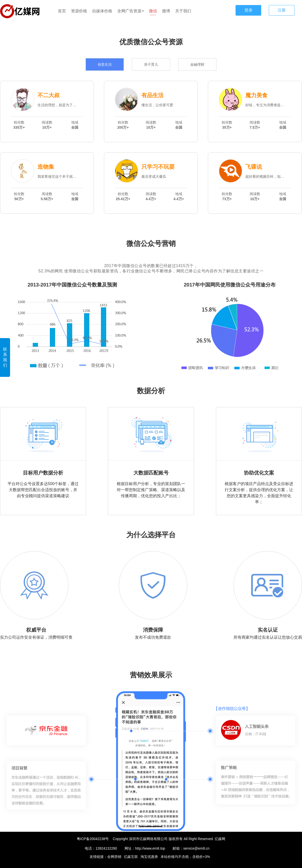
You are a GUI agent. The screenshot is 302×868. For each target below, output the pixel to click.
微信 (153, 11)
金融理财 (197, 64)
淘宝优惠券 (149, 857)
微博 (166, 11)
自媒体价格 (102, 11)
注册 (282, 10)
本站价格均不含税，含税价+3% (185, 857)
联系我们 (5, 357)
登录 (248, 10)
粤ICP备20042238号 (93, 839)
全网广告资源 (131, 11)
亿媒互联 (131, 857)
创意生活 (105, 64)
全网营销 (114, 857)
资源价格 (79, 11)
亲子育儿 (151, 64)
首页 (62, 11)
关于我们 (183, 11)
